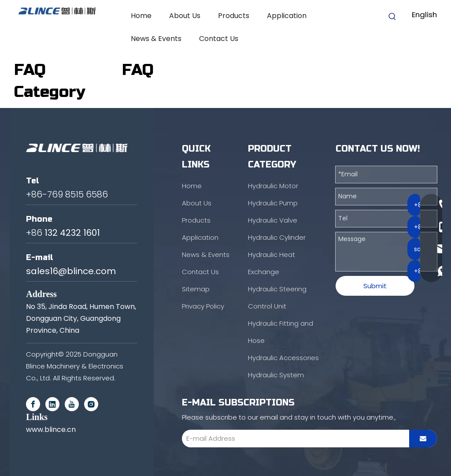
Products (196, 220)
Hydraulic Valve (273, 220)
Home (192, 186)
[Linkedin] (52, 404)
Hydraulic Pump (273, 203)
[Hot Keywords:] (392, 17)
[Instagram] (91, 404)
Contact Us (200, 272)
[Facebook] (33, 404)
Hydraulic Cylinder (277, 237)
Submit (375, 286)
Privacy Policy (203, 306)
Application (200, 237)
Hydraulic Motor (273, 186)
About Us (197, 203)
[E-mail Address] (293, 439)
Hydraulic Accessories (283, 358)
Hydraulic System (276, 375)
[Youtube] (72, 404)
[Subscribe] (423, 439)
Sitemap (196, 289)
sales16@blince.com (71, 271)
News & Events (206, 255)
